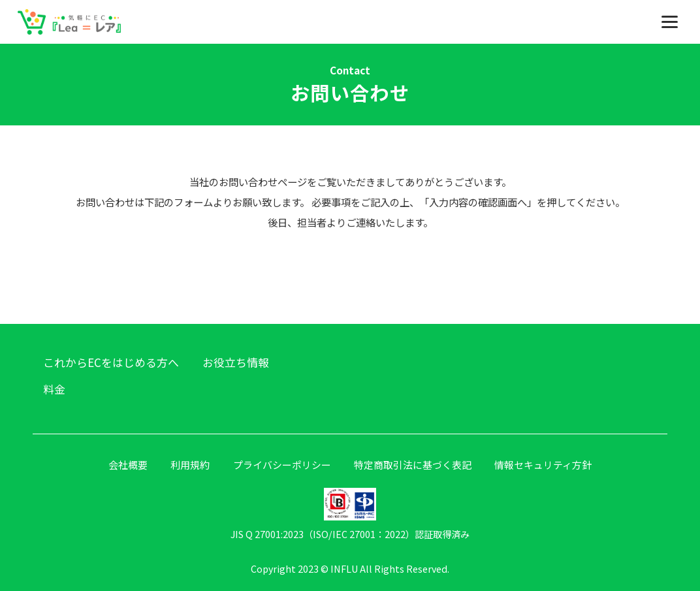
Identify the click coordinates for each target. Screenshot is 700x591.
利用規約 (190, 465)
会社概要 (128, 465)
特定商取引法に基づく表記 (413, 465)
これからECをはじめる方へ (111, 362)
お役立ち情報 (236, 362)
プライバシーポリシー (282, 465)
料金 (54, 389)
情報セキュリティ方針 (543, 465)
